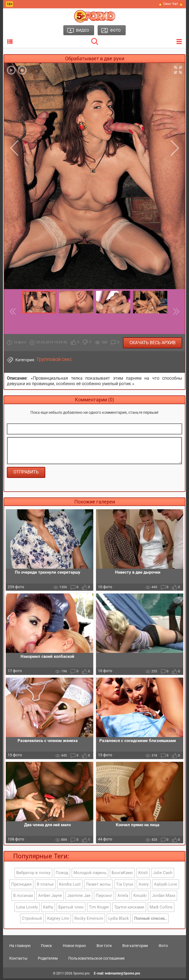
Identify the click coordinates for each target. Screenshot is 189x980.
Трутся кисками (129, 908)
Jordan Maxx (164, 897)
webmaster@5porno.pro (122, 975)
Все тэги (104, 947)
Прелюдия (21, 886)
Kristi (143, 874)
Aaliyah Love (166, 886)
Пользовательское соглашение (96, 960)
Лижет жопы (98, 886)
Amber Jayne (50, 897)
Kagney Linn (58, 920)
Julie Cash (163, 874)
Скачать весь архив (153, 343)
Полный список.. (150, 920)
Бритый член (71, 908)
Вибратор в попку (33, 874)
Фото (163, 947)
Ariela (123, 897)
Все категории (135, 947)
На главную (20, 947)
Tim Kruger (99, 908)
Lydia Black (119, 920)
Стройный (32, 920)
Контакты (18, 960)
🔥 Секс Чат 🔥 (171, 4)
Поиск (46, 947)
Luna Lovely (27, 908)
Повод (62, 874)
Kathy (48, 908)
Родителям (48, 960)
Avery (144, 886)
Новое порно (74, 947)
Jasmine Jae (79, 897)
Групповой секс (54, 359)
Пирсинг (104, 897)
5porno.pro (81, 975)
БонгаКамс (122, 874)
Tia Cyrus (125, 886)
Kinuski (140, 897)
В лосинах (23, 897)
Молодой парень (90, 874)
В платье (45, 886)
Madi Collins (161, 908)
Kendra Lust (70, 886)
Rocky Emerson (89, 920)
